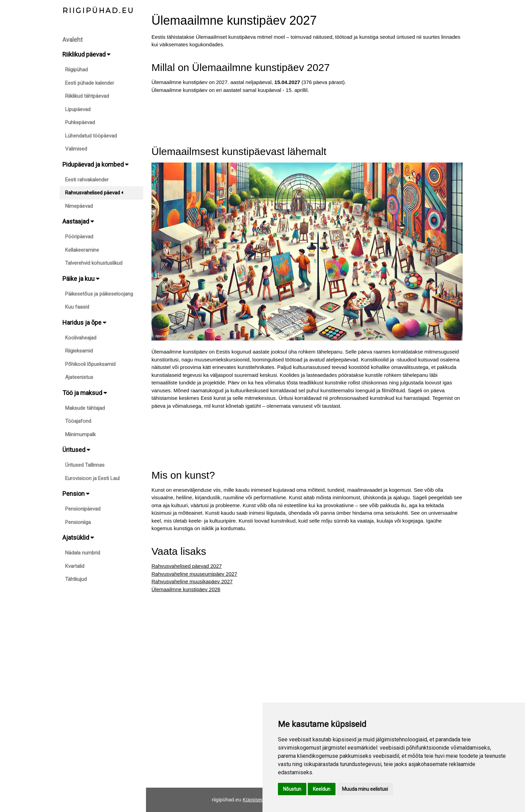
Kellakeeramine (82, 250)
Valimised (76, 149)
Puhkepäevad (80, 122)
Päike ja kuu (81, 279)
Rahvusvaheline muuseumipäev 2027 (194, 574)
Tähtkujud (76, 579)
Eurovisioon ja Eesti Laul (92, 478)
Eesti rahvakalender (87, 180)
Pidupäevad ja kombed (95, 164)
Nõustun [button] (292, 789)
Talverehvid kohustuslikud (94, 263)
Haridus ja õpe (84, 323)
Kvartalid (75, 566)
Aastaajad (78, 221)
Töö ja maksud (85, 393)
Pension (76, 494)
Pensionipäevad (83, 509)
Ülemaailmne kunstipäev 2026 (186, 589)
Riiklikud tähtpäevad (87, 96)
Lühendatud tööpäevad (91, 136)
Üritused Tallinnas (85, 465)
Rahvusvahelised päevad (94, 193)
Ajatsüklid (78, 538)
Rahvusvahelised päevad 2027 (187, 566)
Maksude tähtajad (85, 408)
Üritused (76, 450)
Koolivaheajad (81, 338)
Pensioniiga (78, 522)
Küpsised (253, 799)
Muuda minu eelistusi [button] (365, 789)
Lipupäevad (78, 109)
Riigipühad (76, 70)
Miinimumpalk (80, 434)
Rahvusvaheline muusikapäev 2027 (192, 581)
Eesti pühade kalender (90, 83)
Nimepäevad (79, 206)
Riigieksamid (79, 351)
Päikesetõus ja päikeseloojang (99, 294)
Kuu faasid (77, 307)
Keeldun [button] (322, 789)
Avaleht (72, 40)
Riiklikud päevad (86, 54)
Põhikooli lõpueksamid (90, 364)
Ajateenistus (79, 377)
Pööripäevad (79, 237)
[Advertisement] (307, 117)
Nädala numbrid (83, 553)
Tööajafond (78, 421)
